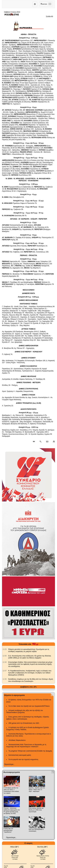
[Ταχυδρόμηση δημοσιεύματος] (47, 442)
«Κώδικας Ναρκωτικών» (17, 740)
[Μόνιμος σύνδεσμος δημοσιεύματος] (35, 442)
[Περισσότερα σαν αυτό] (40, 442)
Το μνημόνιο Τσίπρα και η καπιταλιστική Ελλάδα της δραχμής (30, 751)
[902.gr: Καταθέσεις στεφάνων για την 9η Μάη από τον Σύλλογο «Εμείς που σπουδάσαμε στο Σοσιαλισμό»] (5, 679)
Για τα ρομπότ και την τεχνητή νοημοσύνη (23, 759)
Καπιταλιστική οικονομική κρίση (20, 755)
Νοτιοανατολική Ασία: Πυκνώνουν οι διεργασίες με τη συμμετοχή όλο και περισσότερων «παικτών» (26, 746)
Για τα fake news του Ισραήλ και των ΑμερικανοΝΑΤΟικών (29, 706)
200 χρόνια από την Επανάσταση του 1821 (24, 723)
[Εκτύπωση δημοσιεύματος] (53, 442)
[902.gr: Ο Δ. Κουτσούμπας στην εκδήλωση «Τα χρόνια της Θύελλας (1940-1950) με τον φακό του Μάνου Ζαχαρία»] (5, 656)
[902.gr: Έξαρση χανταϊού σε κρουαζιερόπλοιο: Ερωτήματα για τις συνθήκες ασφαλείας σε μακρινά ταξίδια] (5, 649)
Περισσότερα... (9, 764)
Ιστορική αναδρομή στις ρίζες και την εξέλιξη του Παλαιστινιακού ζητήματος (25, 711)
